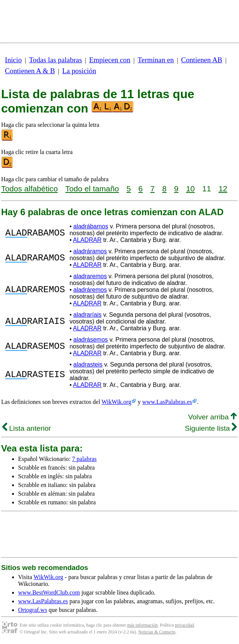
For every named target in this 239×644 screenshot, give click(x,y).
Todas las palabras (55, 60)
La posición (79, 71)
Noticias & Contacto (157, 632)
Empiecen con (110, 60)
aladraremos (90, 276)
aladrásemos (90, 340)
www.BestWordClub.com (49, 592)
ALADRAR (87, 240)
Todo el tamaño (92, 189)
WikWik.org (116, 402)
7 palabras (84, 459)
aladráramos (90, 251)
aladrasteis (88, 364)
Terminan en (156, 60)
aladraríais (87, 315)
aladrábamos (91, 226)
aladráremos (90, 290)
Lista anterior (27, 428)
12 (223, 189)
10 (190, 189)
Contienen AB (201, 60)
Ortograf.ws (33, 610)
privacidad (185, 625)
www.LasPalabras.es (167, 402)
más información (142, 625)
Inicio (13, 60)
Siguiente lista (211, 428)
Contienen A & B (30, 71)
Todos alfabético (29, 189)
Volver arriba (212, 417)
